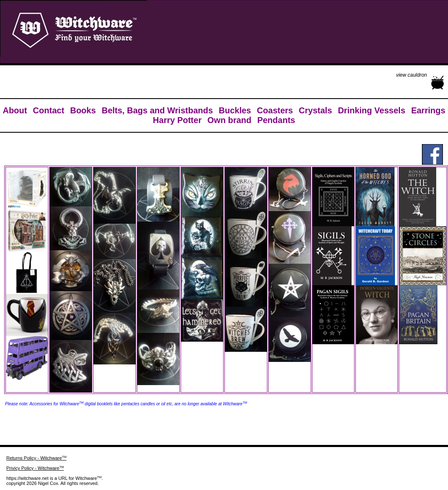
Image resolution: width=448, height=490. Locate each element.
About (15, 110)
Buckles (235, 110)
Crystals (316, 110)
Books (83, 110)
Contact (48, 110)
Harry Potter (177, 120)
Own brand (229, 120)
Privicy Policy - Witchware (35, 468)
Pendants (276, 120)
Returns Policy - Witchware (36, 458)
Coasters (275, 110)
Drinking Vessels (371, 110)
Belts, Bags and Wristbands (157, 110)
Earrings (428, 110)
